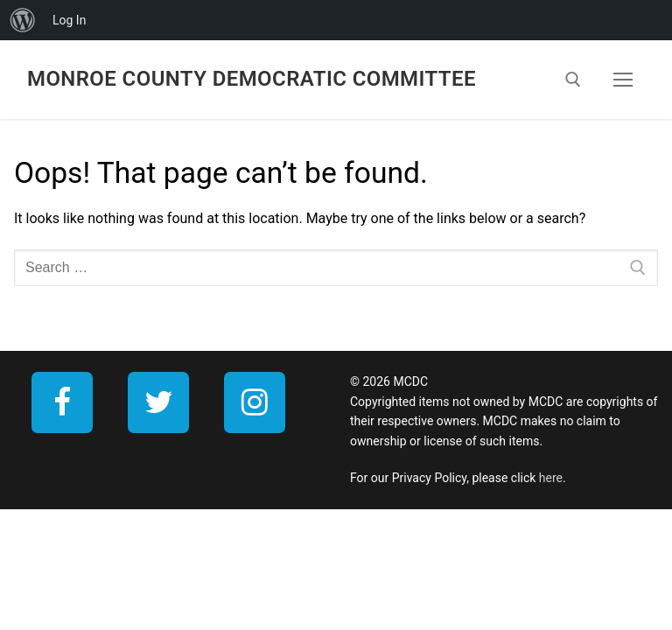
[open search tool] (573, 80)
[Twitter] (158, 402)
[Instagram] (255, 402)
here (551, 478)
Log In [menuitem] (69, 20)
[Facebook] (62, 402)
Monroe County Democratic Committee (252, 79)
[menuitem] (23, 20)
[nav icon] (623, 80)
